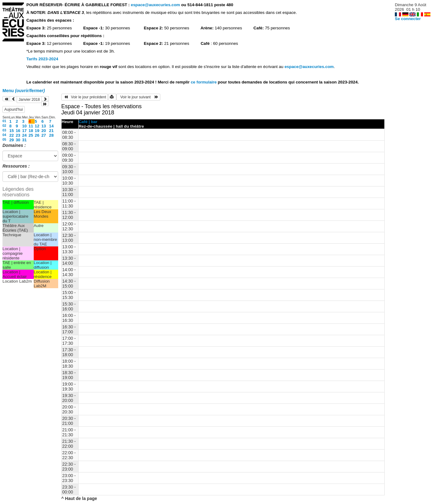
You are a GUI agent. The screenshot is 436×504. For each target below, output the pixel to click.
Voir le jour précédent (85, 97)
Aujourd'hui (14, 109)
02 (4, 126)
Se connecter (408, 19)
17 (24, 131)
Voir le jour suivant (138, 97)
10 (24, 126)
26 (37, 135)
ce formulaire (204, 82)
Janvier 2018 (29, 100)
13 (44, 126)
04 (4, 135)
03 (4, 130)
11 (31, 126)
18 (31, 131)
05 (4, 139)
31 (24, 140)
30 (18, 140)
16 (18, 131)
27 (44, 135)
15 (12, 131)
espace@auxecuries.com (155, 5)
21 (52, 131)
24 (24, 135)
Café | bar (88, 122)
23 (18, 135)
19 (37, 131)
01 (4, 121)
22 (12, 135)
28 (52, 135)
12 (37, 126)
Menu (24, 91)
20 (44, 131)
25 (31, 135)
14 (52, 126)
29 (12, 140)
